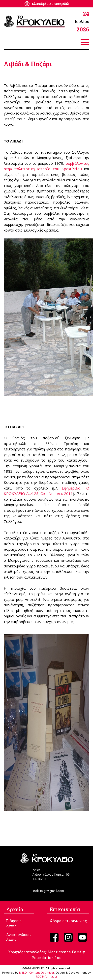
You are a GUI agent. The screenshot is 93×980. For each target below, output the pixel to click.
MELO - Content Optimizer (37, 972)
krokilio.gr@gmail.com (48, 891)
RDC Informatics (47, 976)
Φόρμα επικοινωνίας (68, 921)
